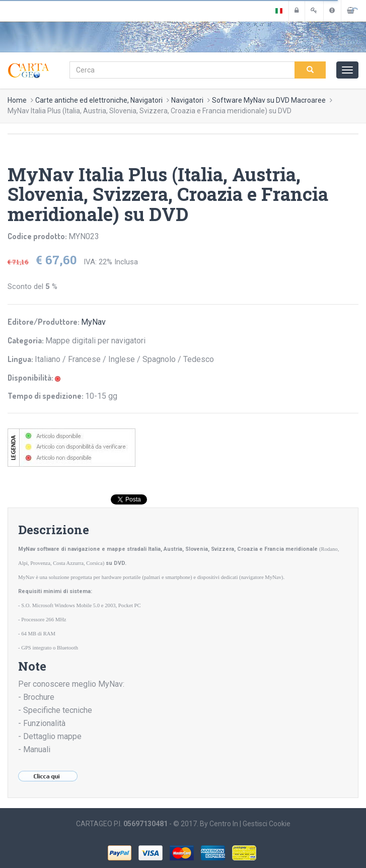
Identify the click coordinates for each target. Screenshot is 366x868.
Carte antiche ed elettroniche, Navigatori (99, 100)
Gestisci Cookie (267, 824)
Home (17, 100)
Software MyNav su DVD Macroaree (269, 100)
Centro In (224, 824)
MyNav (93, 322)
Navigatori (187, 100)
